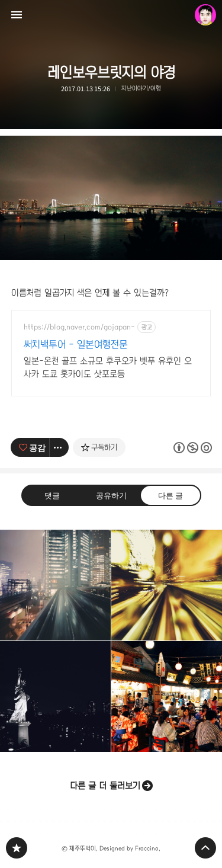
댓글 (52, 494)
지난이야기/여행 (141, 88)
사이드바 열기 (17, 15)
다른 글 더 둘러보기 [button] (105, 786)
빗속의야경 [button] (55, 585)
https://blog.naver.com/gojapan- (79, 327)
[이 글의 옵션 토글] (59, 447)
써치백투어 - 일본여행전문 (76, 345)
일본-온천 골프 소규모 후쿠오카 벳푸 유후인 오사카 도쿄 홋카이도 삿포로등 (108, 367)
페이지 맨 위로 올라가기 (205, 848)
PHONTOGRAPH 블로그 (17, 848)
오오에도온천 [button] (167, 696)
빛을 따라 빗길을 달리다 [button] (167, 585)
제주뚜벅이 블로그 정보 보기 (205, 15)
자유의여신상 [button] (55, 696)
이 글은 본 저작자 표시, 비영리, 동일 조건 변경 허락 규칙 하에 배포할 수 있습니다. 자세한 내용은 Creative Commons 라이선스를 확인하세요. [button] (192, 448)
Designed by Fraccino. (130, 848)
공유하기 (111, 494)
